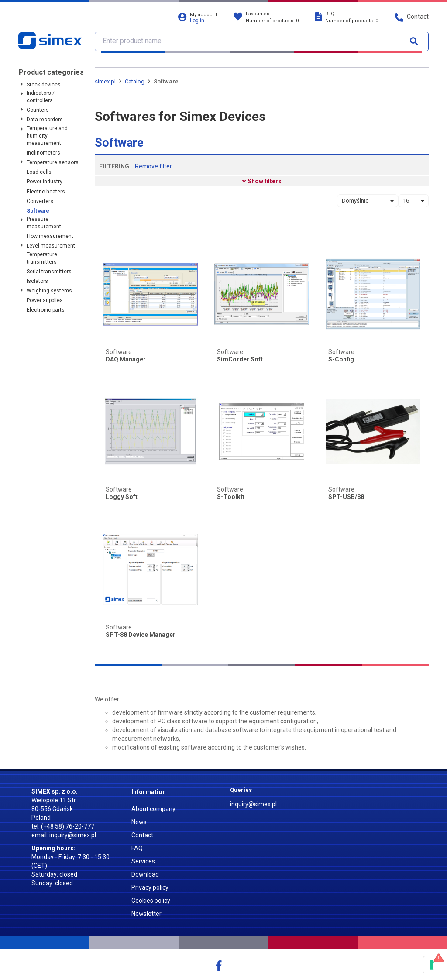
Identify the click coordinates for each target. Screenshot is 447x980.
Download (145, 874)
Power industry (45, 182)
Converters (40, 201)
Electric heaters (46, 192)
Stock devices (44, 85)
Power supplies (45, 300)
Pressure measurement (44, 223)
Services (143, 861)
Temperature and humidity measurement (47, 136)
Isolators (37, 281)
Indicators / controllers (41, 97)
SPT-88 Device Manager (141, 635)
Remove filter (153, 166)
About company (153, 809)
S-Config (341, 359)
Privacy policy (150, 887)
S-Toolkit (231, 497)
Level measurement (51, 246)
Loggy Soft (122, 497)
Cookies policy (151, 901)
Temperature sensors (53, 162)
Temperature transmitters (42, 258)
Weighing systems (49, 291)
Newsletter (146, 914)
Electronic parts (46, 310)
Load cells (39, 172)
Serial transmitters (49, 272)
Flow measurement (50, 236)
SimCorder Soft (240, 359)
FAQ (137, 848)
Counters (38, 110)
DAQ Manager (126, 359)
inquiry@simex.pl (73, 835)
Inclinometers (43, 153)
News (139, 822)
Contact (142, 835)
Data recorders (45, 120)
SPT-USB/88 (346, 497)
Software (38, 211)
